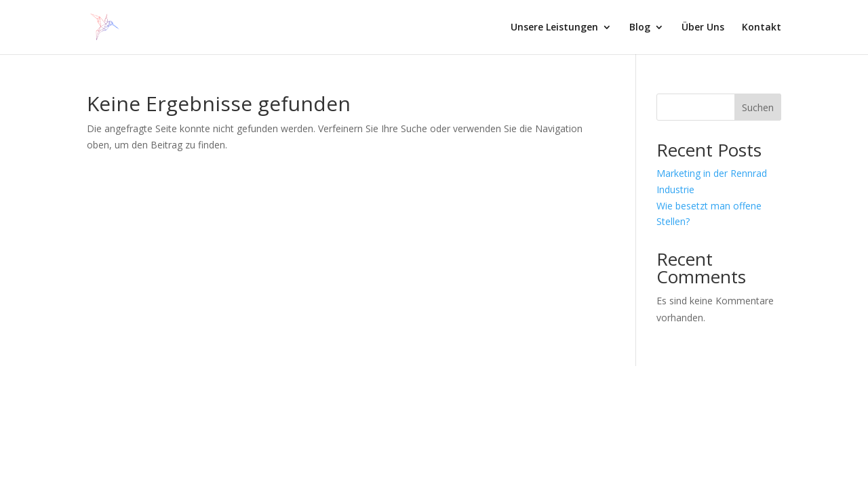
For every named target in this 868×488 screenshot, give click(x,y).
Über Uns (703, 28)
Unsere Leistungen (554, 28)
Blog (640, 28)
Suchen (758, 107)
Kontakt (762, 28)
